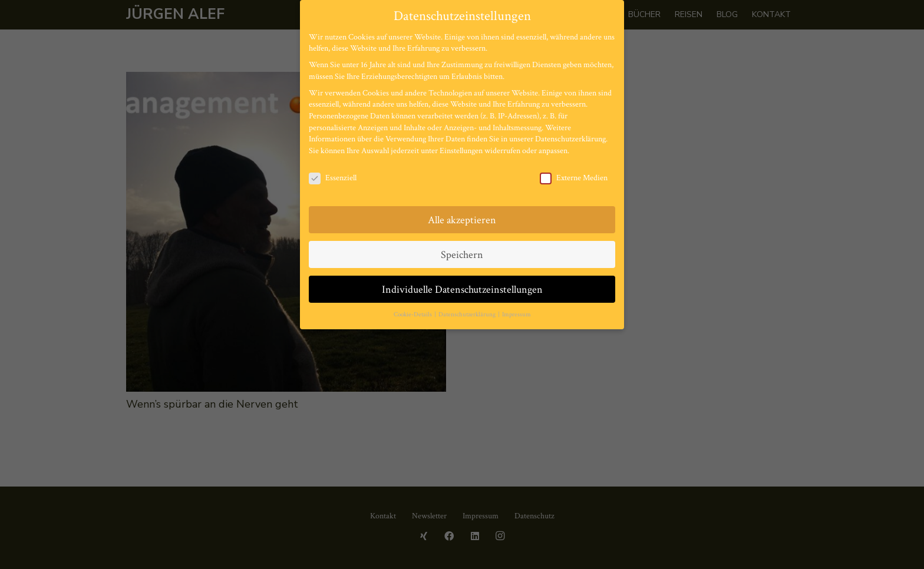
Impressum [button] (517, 315)
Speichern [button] (462, 255)
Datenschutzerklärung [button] (468, 315)
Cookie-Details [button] (413, 315)
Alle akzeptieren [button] (462, 220)
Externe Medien (574, 178)
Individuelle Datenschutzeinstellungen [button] (462, 290)
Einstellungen (461, 151)
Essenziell (333, 178)
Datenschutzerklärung (570, 139)
